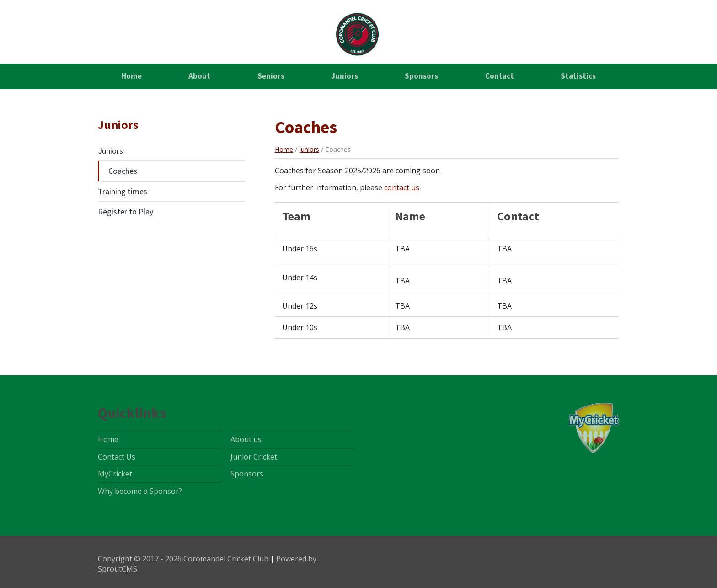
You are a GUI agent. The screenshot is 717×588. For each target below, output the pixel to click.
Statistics (578, 76)
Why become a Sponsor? (140, 491)
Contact (500, 76)
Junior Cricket (254, 457)
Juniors (345, 76)
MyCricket (115, 474)
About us (246, 439)
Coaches (123, 171)
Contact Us (117, 457)
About (199, 76)
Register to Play (126, 211)
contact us (402, 187)
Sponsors (421, 76)
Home (131, 76)
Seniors (271, 76)
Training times (123, 191)
